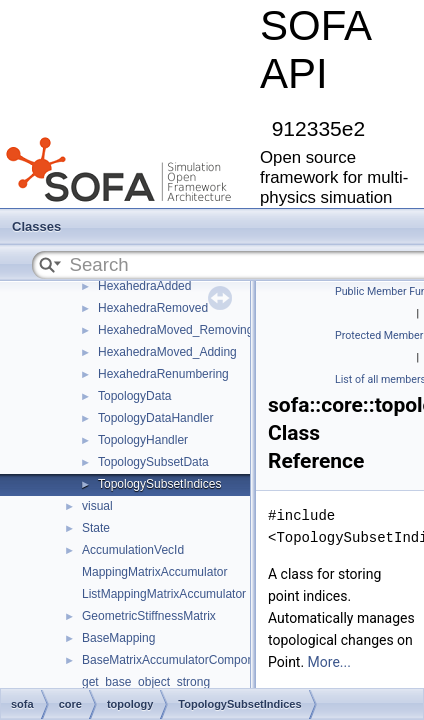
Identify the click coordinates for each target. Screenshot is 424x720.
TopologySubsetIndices (159, 484)
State (96, 528)
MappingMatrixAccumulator (154, 572)
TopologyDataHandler (155, 418)
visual (97, 506)
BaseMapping (118, 638)
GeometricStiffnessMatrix (149, 616)
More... (329, 662)
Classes (36, 226)
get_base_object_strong (146, 682)
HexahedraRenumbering (163, 374)
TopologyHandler (143, 440)
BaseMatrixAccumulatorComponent (176, 660)
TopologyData (134, 396)
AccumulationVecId (133, 550)
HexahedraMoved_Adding (167, 352)
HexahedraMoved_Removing (175, 330)
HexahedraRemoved (153, 308)
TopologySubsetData (153, 462)
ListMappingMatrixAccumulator (164, 594)
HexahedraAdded (144, 286)
